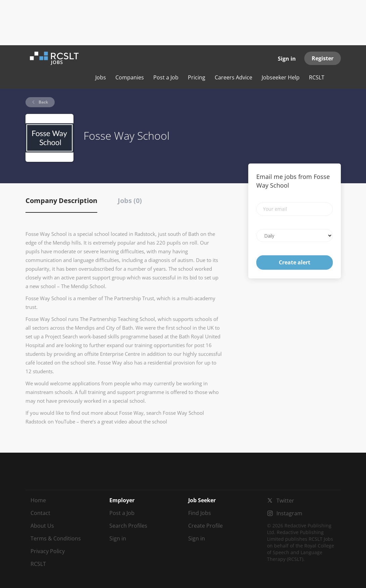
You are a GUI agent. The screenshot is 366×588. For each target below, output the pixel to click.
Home (38, 500)
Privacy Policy (48, 551)
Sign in (287, 59)
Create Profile (205, 526)
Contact (40, 513)
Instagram (289, 513)
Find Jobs (200, 513)
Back (43, 102)
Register (323, 58)
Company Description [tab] (61, 201)
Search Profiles (128, 526)
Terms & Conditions (56, 538)
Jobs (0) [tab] (130, 201)
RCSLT (38, 564)
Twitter (285, 501)
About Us (42, 526)
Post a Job (122, 513)
